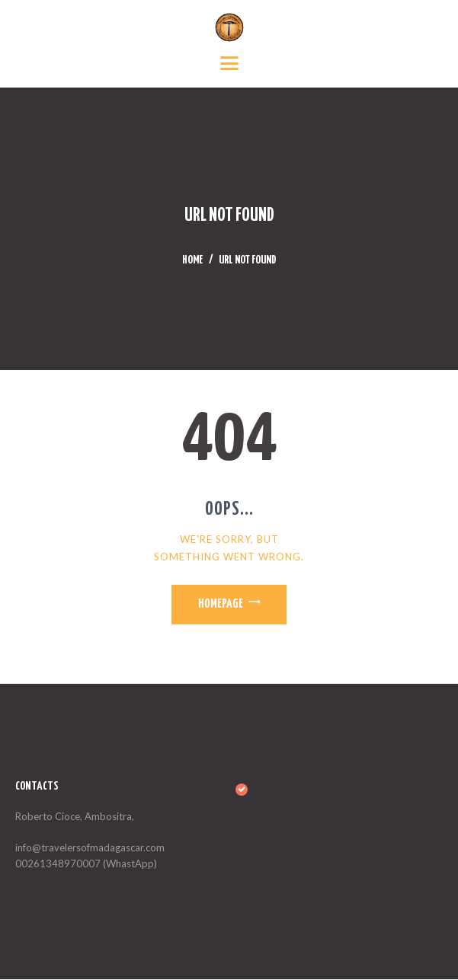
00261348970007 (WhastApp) (86, 864)
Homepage (220, 605)
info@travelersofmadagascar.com (90, 849)
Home (192, 260)
